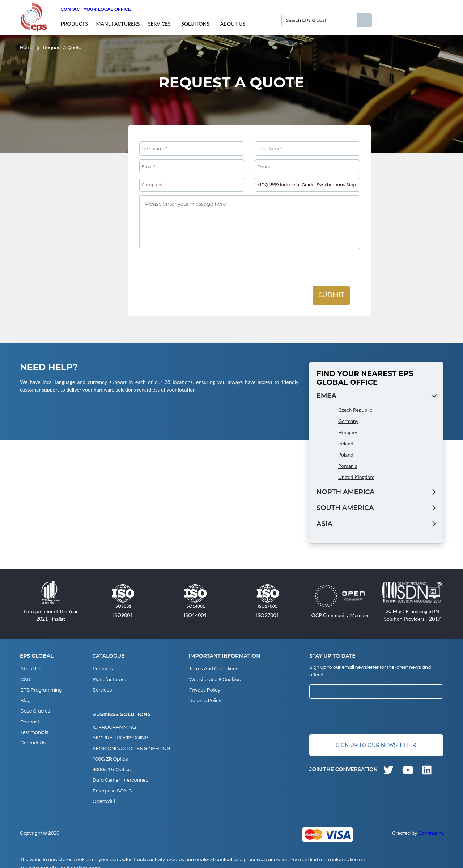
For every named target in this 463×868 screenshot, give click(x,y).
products (74, 24)
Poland (346, 455)
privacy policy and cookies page (65, 859)
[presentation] (194, 268)
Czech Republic (355, 410)
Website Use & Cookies (214, 678)
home (27, 48)
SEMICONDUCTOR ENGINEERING (131, 744)
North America (346, 492)
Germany (348, 421)
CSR (25, 678)
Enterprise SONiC (112, 783)
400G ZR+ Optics (111, 764)
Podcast (29, 717)
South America (345, 508)
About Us (232, 24)
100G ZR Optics (110, 754)
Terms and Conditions (213, 668)
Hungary (348, 432)
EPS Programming (41, 688)
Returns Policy (205, 698)
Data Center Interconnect (121, 773)
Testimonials (34, 727)
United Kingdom (356, 477)
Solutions (195, 24)
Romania (348, 466)
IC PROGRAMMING (114, 724)
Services (159, 24)
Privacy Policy (204, 688)
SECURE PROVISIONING (120, 734)
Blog (25, 698)
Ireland (346, 443)
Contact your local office (96, 9)
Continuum (431, 824)
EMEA (326, 396)
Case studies (35, 707)
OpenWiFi (103, 793)
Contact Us (33, 737)
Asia (324, 524)
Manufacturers (118, 24)
